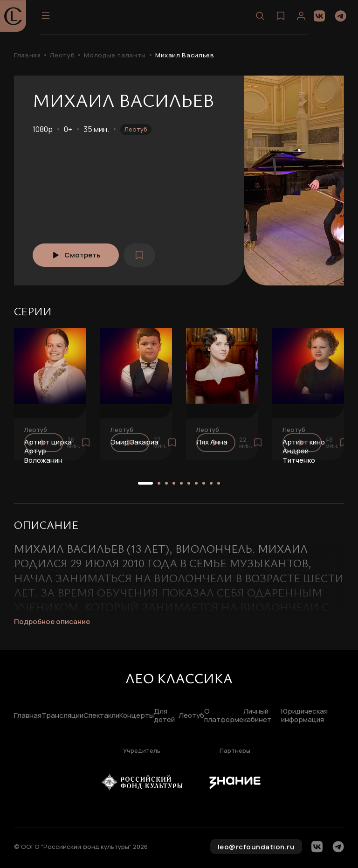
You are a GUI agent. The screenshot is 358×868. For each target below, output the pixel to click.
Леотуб (62, 55)
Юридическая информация (304, 716)
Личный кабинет (257, 716)
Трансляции (62, 716)
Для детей (164, 716)
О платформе (224, 716)
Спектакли (101, 716)
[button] (145, 483)
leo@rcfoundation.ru (256, 847)
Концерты (137, 716)
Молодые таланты (115, 55)
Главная (27, 55)
